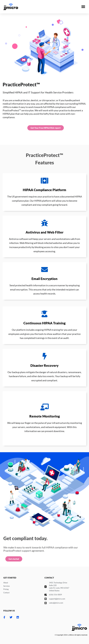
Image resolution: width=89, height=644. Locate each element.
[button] (83, 7)
